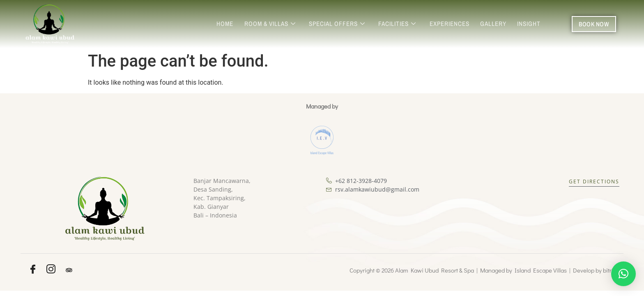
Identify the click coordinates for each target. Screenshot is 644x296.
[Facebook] (33, 270)
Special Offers (341, 24)
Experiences (452, 24)
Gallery (494, 24)
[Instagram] (51, 270)
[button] (623, 274)
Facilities (400, 24)
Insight (529, 24)
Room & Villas (275, 24)
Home (231, 24)
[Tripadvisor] (69, 270)
